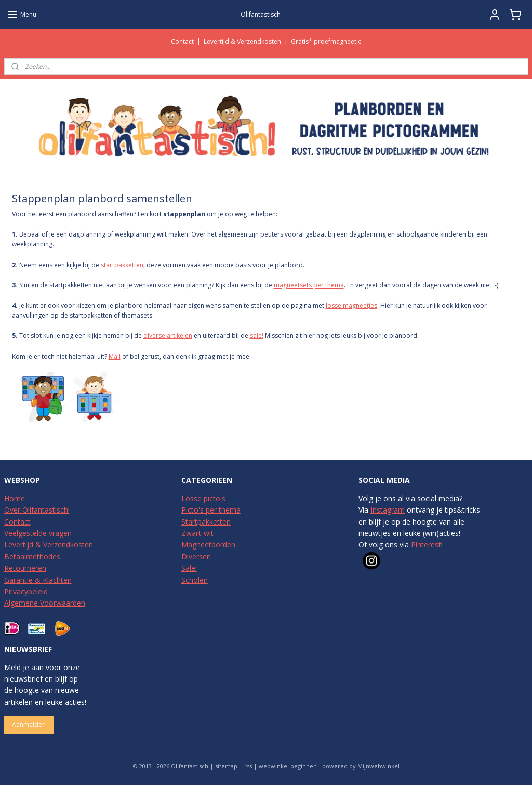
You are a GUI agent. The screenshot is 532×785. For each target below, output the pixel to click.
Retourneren (25, 568)
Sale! (189, 568)
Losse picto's (203, 498)
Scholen (195, 580)
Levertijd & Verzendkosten (242, 41)
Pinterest (426, 545)
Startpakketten (206, 522)
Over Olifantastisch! (37, 510)
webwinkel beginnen (288, 766)
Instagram (388, 510)
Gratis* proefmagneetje (326, 41)
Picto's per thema (211, 510)
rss (248, 766)
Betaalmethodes (32, 557)
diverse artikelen (168, 336)
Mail (115, 356)
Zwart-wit (197, 533)
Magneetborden (208, 545)
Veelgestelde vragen (38, 533)
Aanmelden (29, 724)
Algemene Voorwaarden (45, 603)
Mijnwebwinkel (378, 766)
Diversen (196, 557)
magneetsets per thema (309, 285)
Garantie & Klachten (38, 580)
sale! (257, 336)
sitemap (226, 766)
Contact (182, 41)
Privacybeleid (26, 591)
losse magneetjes (351, 305)
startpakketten (122, 265)
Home (15, 498)
